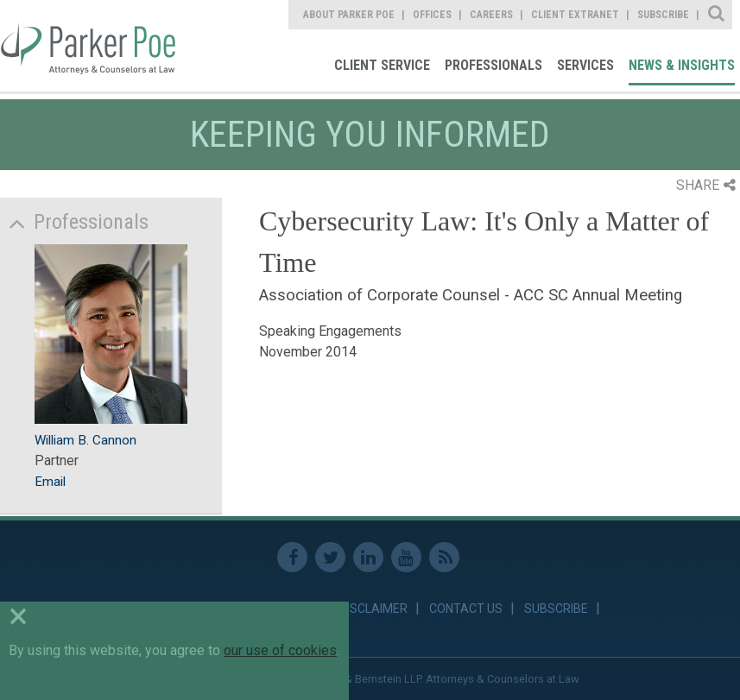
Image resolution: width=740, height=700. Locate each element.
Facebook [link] (292, 557)
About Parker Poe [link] (349, 15)
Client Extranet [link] (575, 15)
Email (50, 482)
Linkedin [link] (368, 557)
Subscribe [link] (663, 15)
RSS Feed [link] (444, 557)
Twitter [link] (330, 557)
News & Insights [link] (682, 65)
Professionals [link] (493, 65)
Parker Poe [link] (89, 46)
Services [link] (585, 65)
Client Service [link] (382, 65)
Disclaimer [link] (373, 609)
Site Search (717, 15)
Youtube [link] (406, 557)
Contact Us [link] (466, 609)
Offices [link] (432, 15)
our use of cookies (280, 650)
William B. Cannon (85, 440)
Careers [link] (491, 15)
